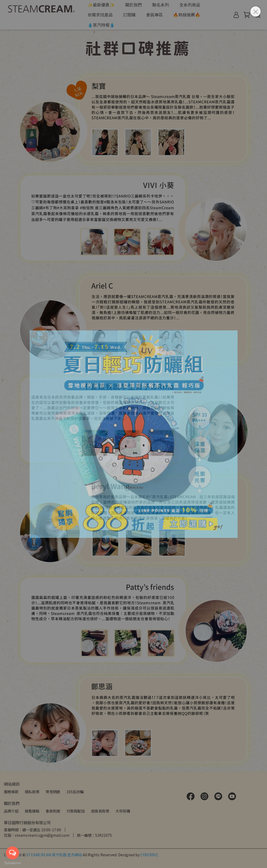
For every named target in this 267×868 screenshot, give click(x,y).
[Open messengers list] (13, 853)
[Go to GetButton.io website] (13, 863)
